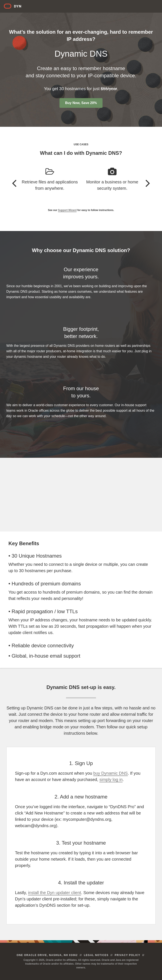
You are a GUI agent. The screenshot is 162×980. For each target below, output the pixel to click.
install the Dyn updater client (55, 893)
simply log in (111, 780)
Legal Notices (96, 955)
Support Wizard (67, 210)
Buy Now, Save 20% (81, 103)
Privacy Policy (128, 955)
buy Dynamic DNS (110, 773)
